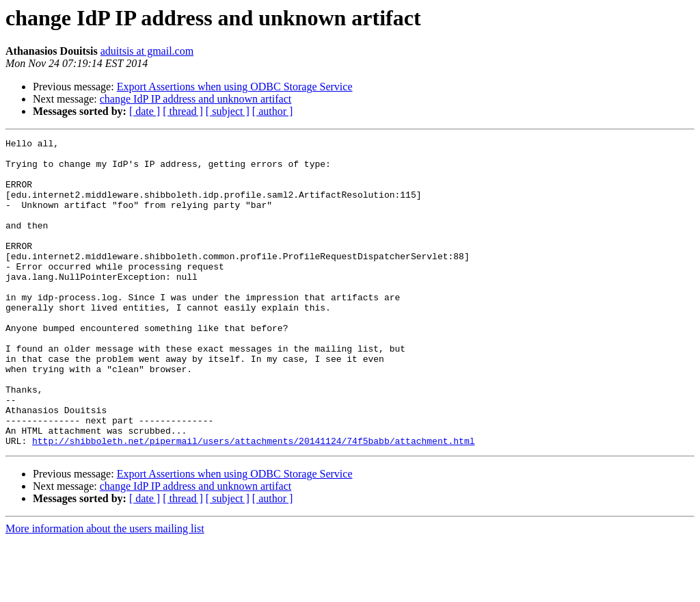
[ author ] (273, 111)
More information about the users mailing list (105, 590)
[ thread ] (183, 111)
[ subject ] (228, 111)
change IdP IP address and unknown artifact (196, 99)
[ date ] (145, 111)
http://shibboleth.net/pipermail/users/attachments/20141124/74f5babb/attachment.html (253, 502)
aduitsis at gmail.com (147, 51)
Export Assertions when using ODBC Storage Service (235, 87)
